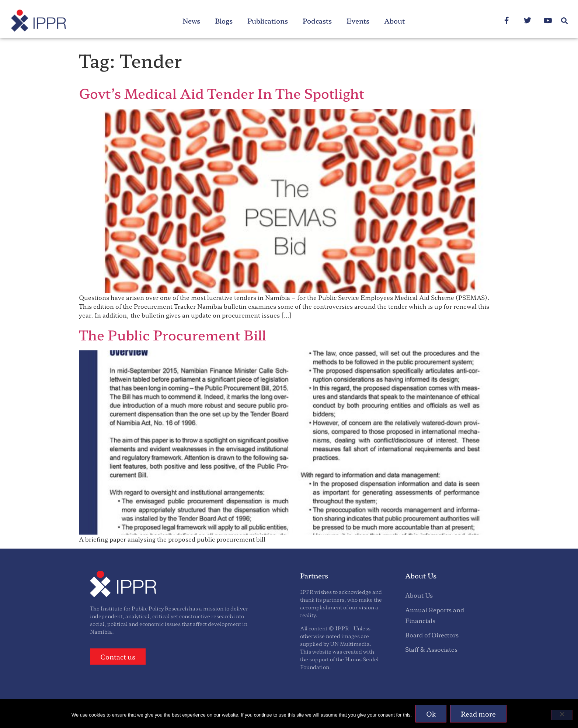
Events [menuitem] (358, 21)
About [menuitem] (394, 21)
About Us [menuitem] (419, 595)
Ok (431, 714)
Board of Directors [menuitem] (432, 635)
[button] (565, 21)
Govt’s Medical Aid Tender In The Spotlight (222, 93)
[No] (562, 715)
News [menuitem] (191, 21)
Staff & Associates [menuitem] (431, 649)
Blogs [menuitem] (224, 21)
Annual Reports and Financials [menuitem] (435, 615)
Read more (478, 714)
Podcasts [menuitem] (317, 21)
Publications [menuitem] (268, 21)
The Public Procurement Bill (173, 335)
